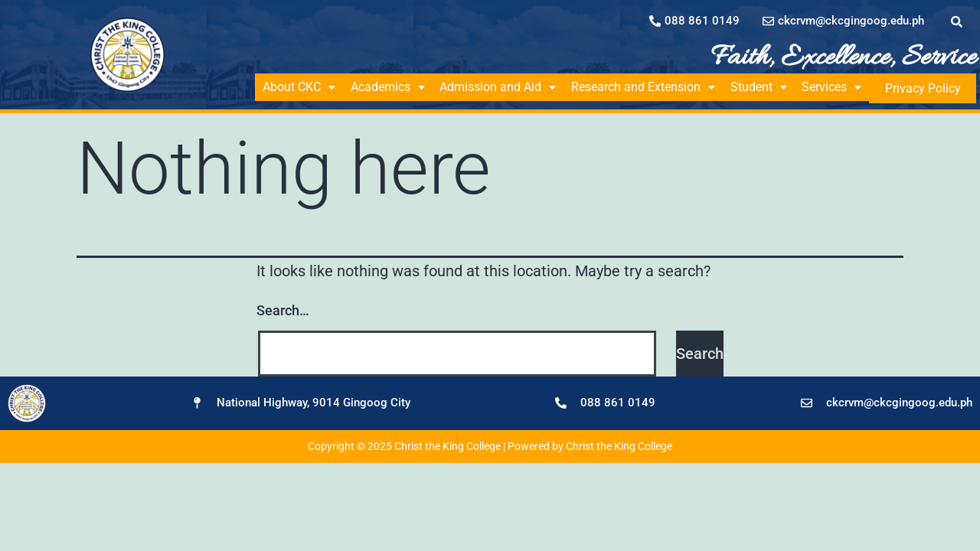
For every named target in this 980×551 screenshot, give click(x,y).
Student (772, 87)
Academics (392, 87)
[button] (301, 87)
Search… (283, 308)
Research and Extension (654, 87)
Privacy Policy (931, 87)
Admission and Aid (505, 87)
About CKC (301, 87)
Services (848, 87)
